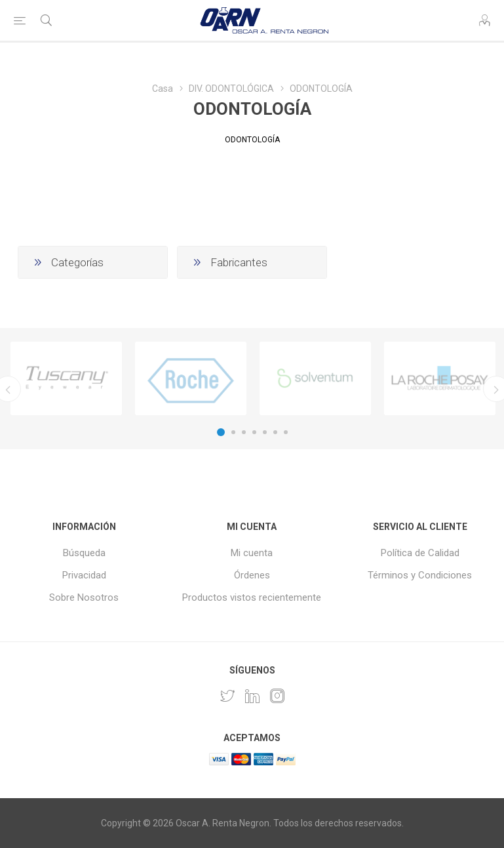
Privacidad (84, 575)
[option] (66, 378)
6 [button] (275, 432)
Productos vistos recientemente (252, 597)
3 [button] (244, 432)
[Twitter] (227, 696)
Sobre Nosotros (84, 597)
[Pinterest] (252, 696)
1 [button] (221, 432)
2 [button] (233, 432)
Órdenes (252, 575)
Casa (163, 89)
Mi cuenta (252, 553)
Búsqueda (84, 553)
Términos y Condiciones (420, 575)
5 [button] (265, 432)
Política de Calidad (420, 553)
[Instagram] (277, 696)
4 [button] (254, 432)
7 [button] (286, 432)
